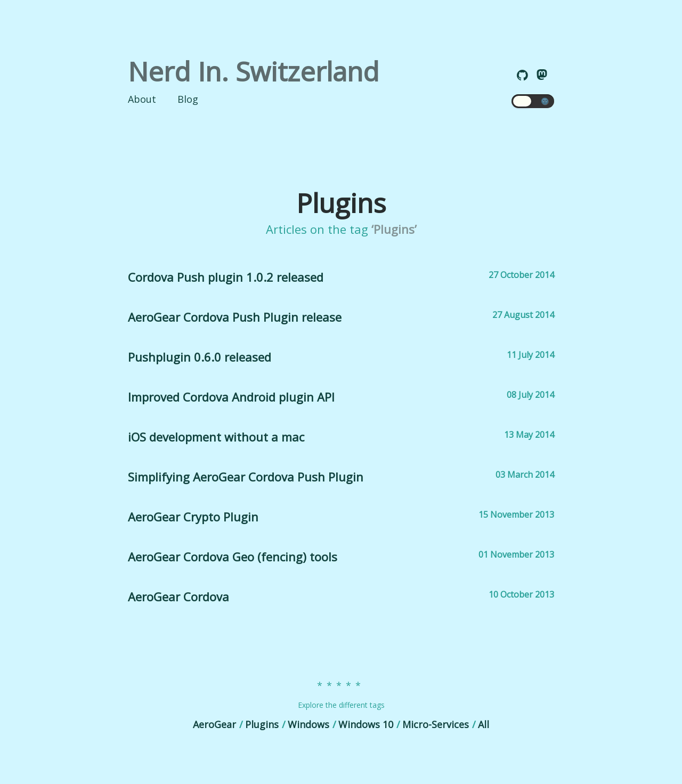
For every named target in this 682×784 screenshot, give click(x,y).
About (142, 99)
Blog (188, 99)
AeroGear (214, 724)
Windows (308, 724)
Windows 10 (366, 724)
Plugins (262, 724)
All (484, 724)
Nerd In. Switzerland (254, 71)
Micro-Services (436, 724)
